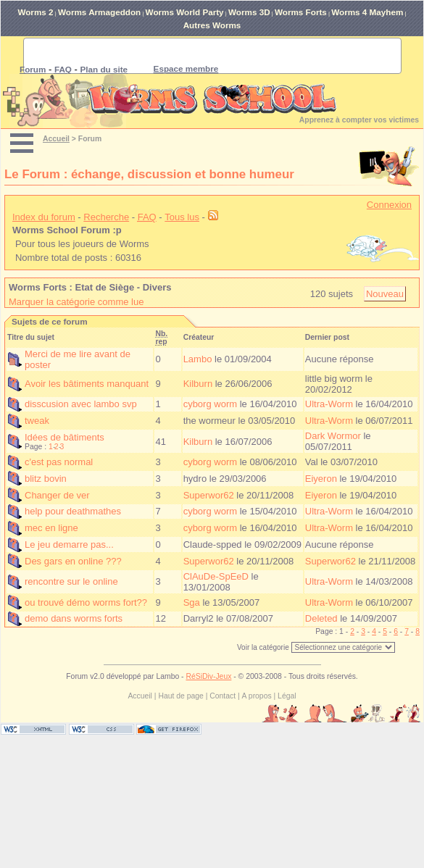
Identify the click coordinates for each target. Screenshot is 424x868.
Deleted (321, 618)
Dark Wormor (333, 436)
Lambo (198, 359)
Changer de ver (57, 495)
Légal (287, 696)
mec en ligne (51, 528)
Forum (33, 69)
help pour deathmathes (73, 511)
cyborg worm (210, 404)
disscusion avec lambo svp (81, 404)
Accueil (56, 139)
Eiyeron (321, 479)
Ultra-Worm (329, 404)
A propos (257, 696)
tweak (37, 421)
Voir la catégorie (263, 647)
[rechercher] (195, 56)
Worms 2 (35, 12)
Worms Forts (301, 12)
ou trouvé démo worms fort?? (86, 602)
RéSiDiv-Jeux (208, 676)
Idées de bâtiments (65, 437)
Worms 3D (249, 12)
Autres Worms (212, 25)
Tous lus (182, 217)
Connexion (389, 205)
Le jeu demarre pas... (69, 544)
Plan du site (104, 69)
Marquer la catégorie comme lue (76, 302)
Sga (192, 602)
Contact (223, 696)
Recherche (106, 217)
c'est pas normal (59, 462)
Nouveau (385, 294)
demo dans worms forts (74, 618)
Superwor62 (209, 495)
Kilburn (198, 384)
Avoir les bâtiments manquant (87, 384)
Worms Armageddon (99, 12)
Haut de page (180, 696)
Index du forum (44, 217)
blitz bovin (46, 479)
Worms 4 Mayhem (367, 12)
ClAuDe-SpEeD (216, 576)
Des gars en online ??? (73, 561)
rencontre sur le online (71, 581)
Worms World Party (185, 12)
